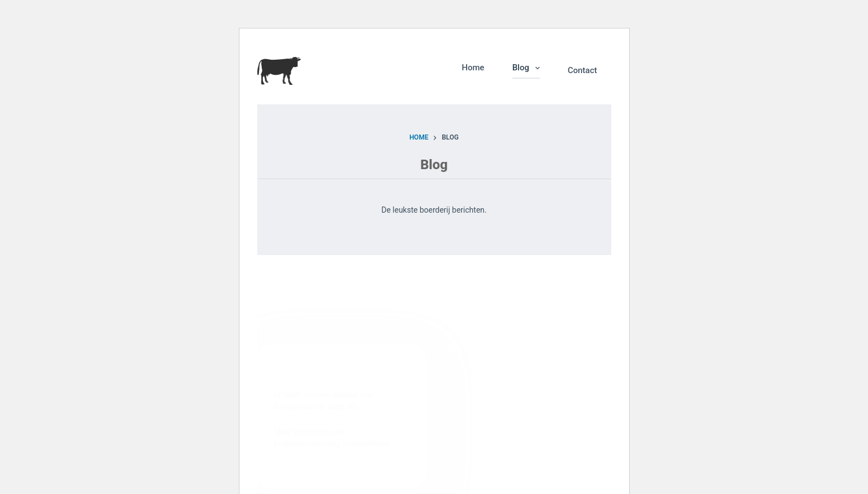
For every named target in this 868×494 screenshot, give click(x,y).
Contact (582, 70)
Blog (528, 68)
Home (473, 68)
